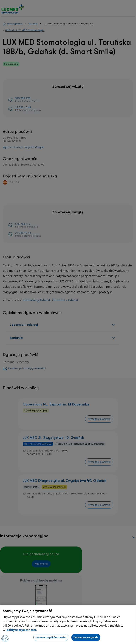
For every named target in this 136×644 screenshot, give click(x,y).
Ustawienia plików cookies (51, 637)
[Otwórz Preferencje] (5, 639)
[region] (68, 625)
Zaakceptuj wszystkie (86, 637)
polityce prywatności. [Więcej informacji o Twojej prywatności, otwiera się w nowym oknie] (21, 630)
